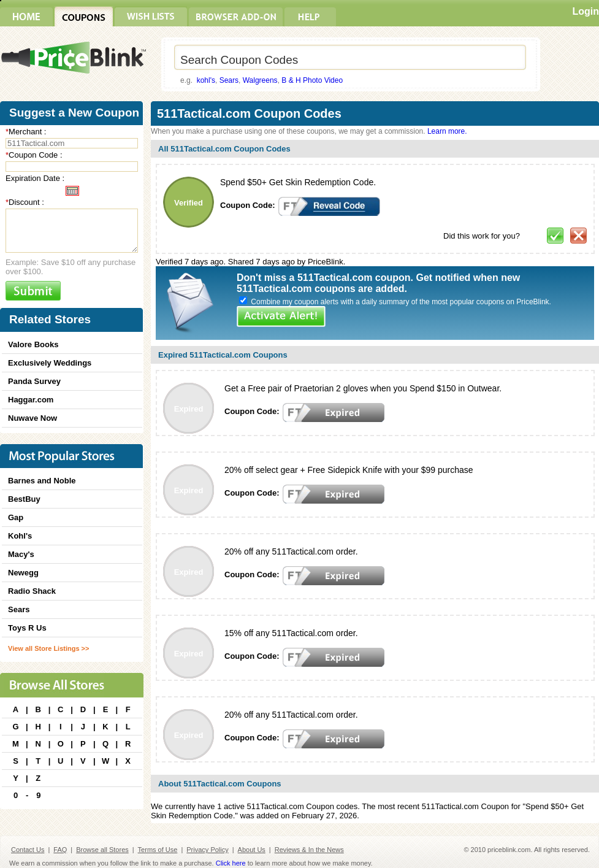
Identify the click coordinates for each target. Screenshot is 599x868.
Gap (16, 517)
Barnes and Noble (42, 481)
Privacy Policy (207, 850)
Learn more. (447, 131)
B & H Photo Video (312, 80)
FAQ (60, 850)
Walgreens (260, 80)
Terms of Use (158, 850)
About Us (252, 850)
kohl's (206, 80)
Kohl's (20, 536)
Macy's (21, 554)
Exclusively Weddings (50, 363)
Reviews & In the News (309, 850)
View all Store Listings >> (48, 648)
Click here (231, 863)
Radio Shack (32, 591)
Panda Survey (34, 381)
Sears (229, 80)
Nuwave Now (32, 418)
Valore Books (33, 344)
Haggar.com (31, 400)
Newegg (23, 573)
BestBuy (24, 499)
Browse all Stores (102, 850)
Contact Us (28, 850)
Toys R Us (27, 628)
